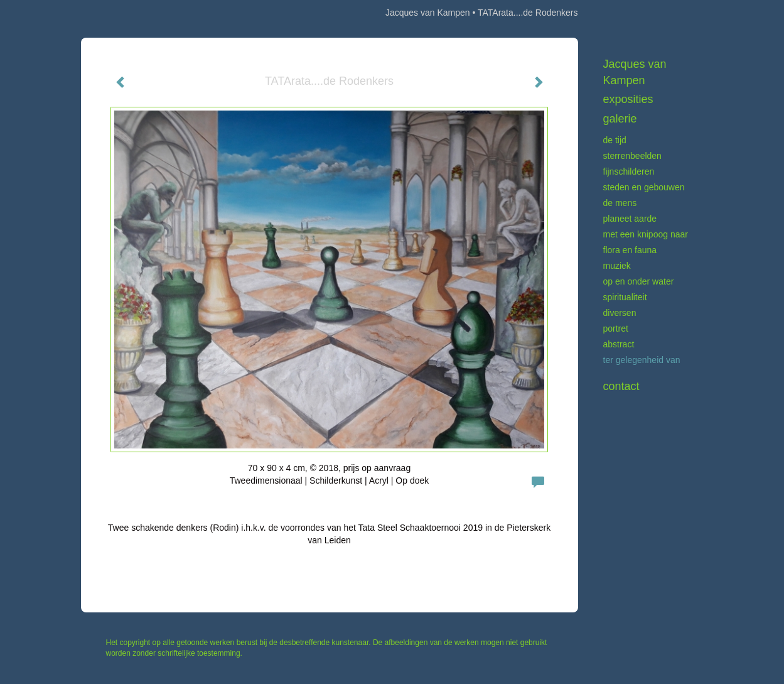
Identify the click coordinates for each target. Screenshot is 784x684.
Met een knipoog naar (646, 234)
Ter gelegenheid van (642, 360)
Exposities (628, 99)
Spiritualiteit (625, 297)
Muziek (617, 266)
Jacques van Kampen (428, 13)
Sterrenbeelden (632, 156)
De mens (620, 203)
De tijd (615, 140)
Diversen (620, 313)
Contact (621, 386)
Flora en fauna (630, 250)
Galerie (620, 119)
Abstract (619, 344)
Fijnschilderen (629, 171)
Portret (616, 328)
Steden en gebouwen (644, 187)
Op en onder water (639, 281)
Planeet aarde (630, 219)
